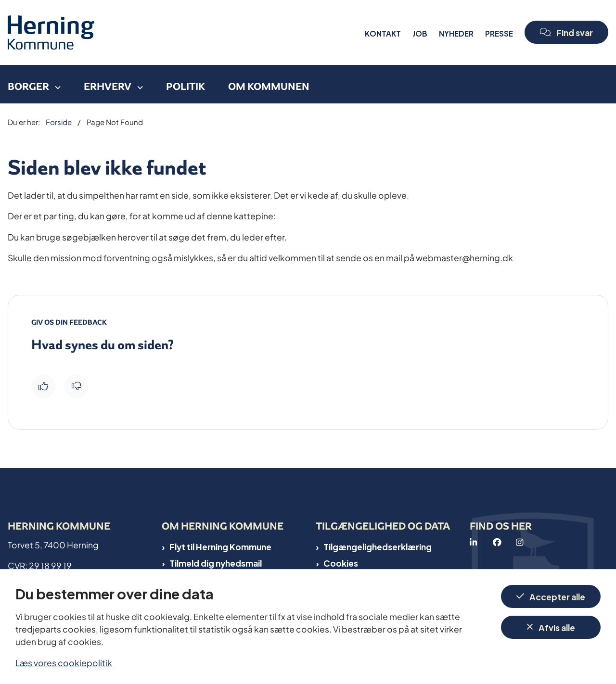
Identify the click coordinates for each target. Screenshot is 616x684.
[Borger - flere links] (55, 84)
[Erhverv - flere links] (137, 84)
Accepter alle (557, 596)
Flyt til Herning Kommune (220, 546)
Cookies (341, 563)
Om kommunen (269, 86)
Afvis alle (557, 627)
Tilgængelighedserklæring (378, 546)
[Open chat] (566, 32)
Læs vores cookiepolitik (64, 662)
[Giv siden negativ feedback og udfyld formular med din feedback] (77, 386)
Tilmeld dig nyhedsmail (216, 563)
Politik (186, 86)
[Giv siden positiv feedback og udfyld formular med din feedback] (43, 386)
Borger (28, 86)
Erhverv (108, 86)
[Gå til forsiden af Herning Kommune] (183, 32)
